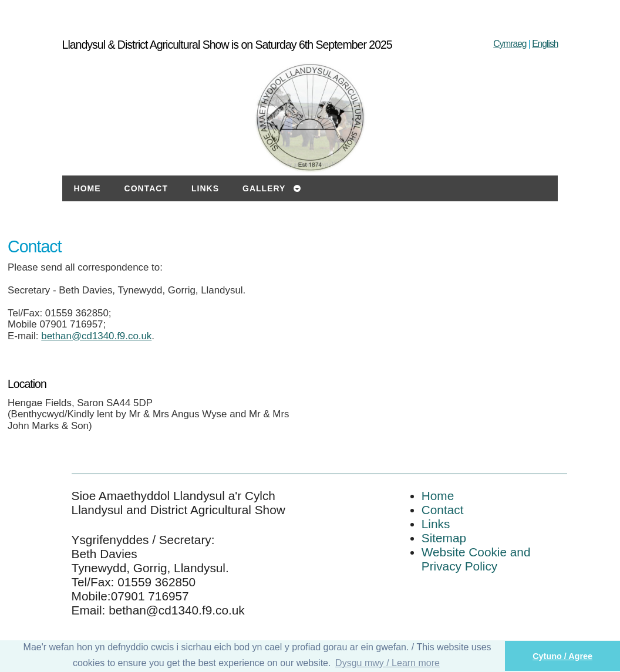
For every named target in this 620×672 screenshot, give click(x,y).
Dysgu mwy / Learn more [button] (387, 663)
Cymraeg (510, 44)
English (545, 44)
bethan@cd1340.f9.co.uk (96, 336)
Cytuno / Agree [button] (562, 656)
